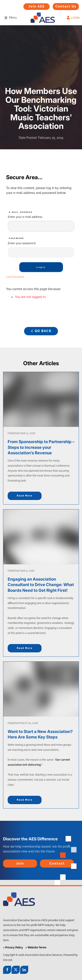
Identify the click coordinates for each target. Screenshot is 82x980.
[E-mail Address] (41, 226)
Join (6, 862)
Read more (25, 496)
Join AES (30, 5)
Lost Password (15, 277)
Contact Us (61, 5)
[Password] (41, 252)
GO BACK (41, 329)
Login (41, 267)
